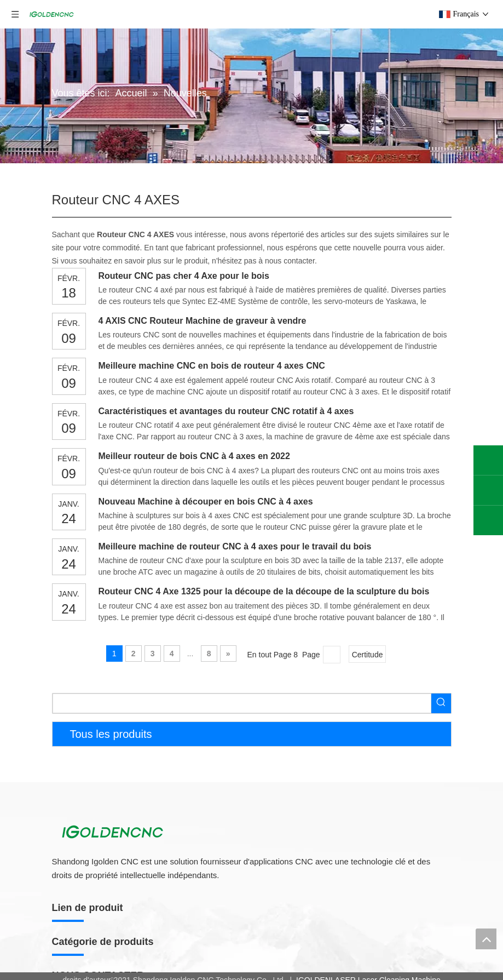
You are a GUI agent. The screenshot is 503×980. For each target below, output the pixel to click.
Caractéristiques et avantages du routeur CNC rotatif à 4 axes (226, 411)
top (486, 939)
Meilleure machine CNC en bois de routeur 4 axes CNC (212, 366)
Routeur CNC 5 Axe (86, 934)
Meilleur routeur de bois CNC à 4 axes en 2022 (194, 456)
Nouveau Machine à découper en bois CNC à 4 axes (206, 502)
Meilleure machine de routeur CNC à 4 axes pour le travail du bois (235, 546)
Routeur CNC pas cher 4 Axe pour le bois (184, 276)
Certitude (368, 655)
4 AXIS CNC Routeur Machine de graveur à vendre (203, 321)
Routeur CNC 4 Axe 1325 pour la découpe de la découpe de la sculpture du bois (264, 591)
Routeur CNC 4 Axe (86, 948)
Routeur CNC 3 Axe (86, 961)
